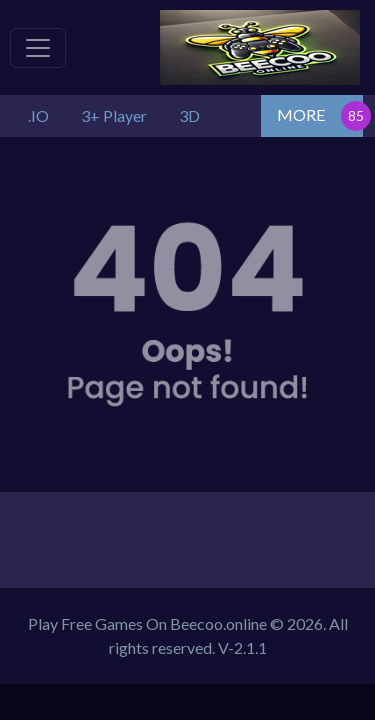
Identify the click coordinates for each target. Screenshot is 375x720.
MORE (301, 114)
